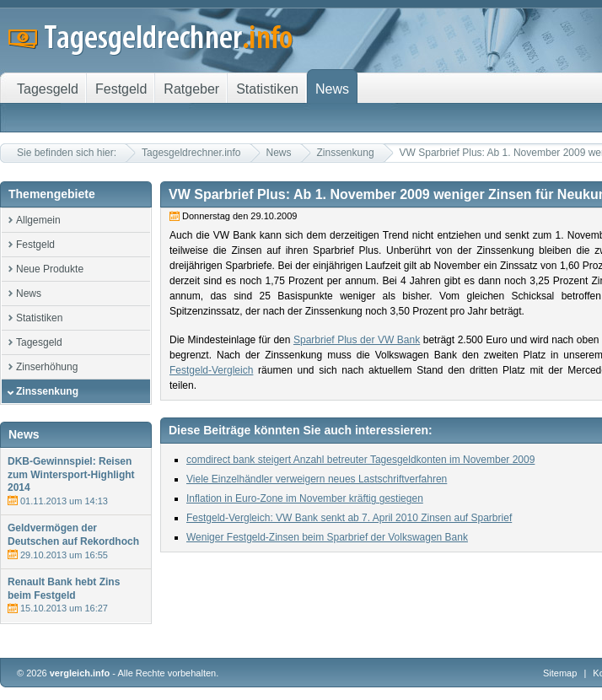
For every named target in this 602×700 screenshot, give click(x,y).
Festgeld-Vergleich (211, 370)
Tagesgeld (39, 342)
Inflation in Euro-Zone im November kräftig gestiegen (305, 498)
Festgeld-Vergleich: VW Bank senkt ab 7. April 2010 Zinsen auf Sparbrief (349, 518)
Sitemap (560, 673)
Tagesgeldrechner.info (191, 153)
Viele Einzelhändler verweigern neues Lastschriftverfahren (317, 479)
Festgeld (35, 245)
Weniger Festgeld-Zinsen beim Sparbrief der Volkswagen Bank (327, 537)
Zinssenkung (346, 153)
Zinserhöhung (47, 367)
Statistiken (39, 318)
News (279, 153)
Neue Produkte (50, 269)
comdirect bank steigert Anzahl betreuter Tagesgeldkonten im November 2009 (360, 460)
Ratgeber (191, 89)
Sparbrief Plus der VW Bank (357, 340)
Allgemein (38, 220)
